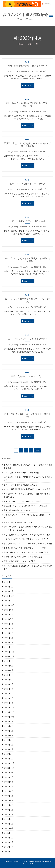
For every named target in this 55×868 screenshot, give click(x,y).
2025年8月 (9, 614)
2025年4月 (9, 633)
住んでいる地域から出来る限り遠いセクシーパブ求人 (26, 539)
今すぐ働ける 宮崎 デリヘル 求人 (17, 510)
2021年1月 (9, 842)
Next (37, 450)
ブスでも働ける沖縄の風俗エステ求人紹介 (21, 473)
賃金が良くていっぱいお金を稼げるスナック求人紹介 (26, 506)
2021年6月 (9, 819)
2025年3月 (9, 638)
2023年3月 (9, 749)
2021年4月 (9, 828)
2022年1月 (9, 814)
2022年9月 (9, 777)
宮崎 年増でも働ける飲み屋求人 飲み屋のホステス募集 (28, 260)
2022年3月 (9, 805)
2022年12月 (9, 763)
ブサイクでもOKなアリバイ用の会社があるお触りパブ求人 (27, 516)
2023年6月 (9, 735)
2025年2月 (9, 642)
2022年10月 (9, 772)
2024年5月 (9, 684)
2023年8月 (9, 726)
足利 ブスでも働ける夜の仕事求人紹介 (20, 485)
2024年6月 (9, 680)
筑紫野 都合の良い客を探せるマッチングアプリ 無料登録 (28, 145)
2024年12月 (9, 652)
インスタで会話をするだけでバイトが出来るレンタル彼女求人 (28, 567)
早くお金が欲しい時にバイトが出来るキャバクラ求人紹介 (28, 543)
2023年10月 (9, 717)
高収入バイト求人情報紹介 (25, 15)
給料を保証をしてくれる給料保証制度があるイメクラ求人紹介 (28, 479)
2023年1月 (9, 759)
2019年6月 (9, 847)
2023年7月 (9, 731)
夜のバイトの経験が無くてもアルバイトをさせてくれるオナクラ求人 (28, 466)
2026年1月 (9, 591)
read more (27, 85)
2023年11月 (9, 712)
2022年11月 (9, 768)
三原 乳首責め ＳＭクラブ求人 (28, 376)
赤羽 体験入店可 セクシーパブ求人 (20, 561)
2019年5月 (9, 851)
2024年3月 (9, 693)
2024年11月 (9, 656)
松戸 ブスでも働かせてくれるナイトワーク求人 (27, 300)
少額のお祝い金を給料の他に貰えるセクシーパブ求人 (26, 552)
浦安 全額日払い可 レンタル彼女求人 (28, 339)
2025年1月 (9, 647)
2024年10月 (9, 661)
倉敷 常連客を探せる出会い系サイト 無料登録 (27, 415)
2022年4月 (9, 800)
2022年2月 (9, 810)
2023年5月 (9, 740)
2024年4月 (9, 689)
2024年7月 (9, 675)
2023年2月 (9, 754)
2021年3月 (9, 833)
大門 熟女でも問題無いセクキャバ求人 (27, 66)
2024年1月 (9, 703)
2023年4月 (9, 745)
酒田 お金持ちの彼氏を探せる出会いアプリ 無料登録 (28, 105)
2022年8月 (9, 782)
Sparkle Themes (27, 864)
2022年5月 (9, 796)
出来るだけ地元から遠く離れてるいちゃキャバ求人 (25, 548)
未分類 (27, 62)
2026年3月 (9, 582)
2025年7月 (9, 619)
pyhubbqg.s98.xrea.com (20, 71)
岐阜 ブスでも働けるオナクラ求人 (27, 184)
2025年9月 (9, 610)
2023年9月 (9, 721)
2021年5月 (9, 824)
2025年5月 (9, 628)
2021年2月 (9, 838)
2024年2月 (9, 698)
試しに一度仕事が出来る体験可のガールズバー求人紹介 (27, 489)
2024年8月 (9, 670)
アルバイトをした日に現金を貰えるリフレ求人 (23, 501)
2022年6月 (9, 791)
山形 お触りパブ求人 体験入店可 (27, 221)
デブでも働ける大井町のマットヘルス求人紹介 (23, 557)
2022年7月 (9, 786)
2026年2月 (9, 587)
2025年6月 (9, 624)
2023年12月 (9, 707)
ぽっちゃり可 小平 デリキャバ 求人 (18, 522)
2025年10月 (9, 605)
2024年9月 (9, 666)
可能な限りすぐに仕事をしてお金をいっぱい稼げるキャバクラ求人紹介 (28, 495)
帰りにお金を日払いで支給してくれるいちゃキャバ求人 (27, 535)
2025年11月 (9, 600)
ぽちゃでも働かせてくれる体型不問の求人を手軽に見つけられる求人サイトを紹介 (28, 529)
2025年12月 (9, 596)
